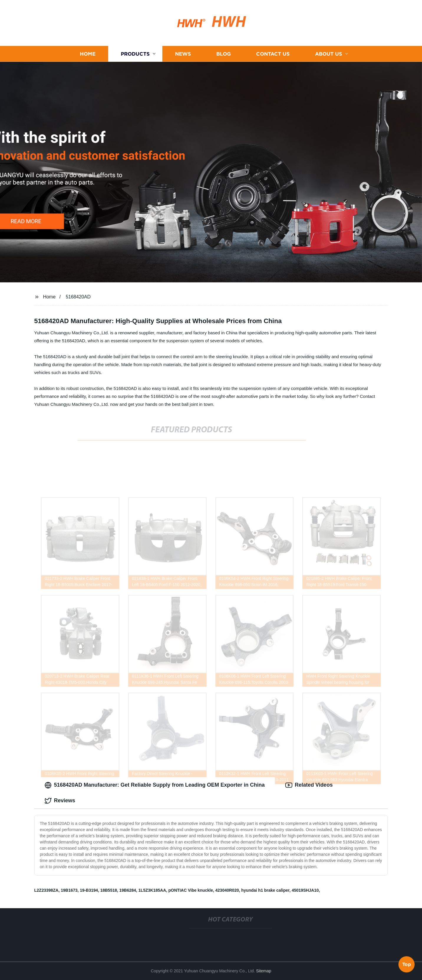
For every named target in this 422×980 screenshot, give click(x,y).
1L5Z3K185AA (152, 890)
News (183, 54)
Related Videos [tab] (309, 785)
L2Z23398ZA (46, 890)
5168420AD (78, 297)
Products (135, 54)
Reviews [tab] (60, 801)
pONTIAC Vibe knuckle (191, 890)
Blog (224, 54)
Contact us (273, 54)
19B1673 (69, 890)
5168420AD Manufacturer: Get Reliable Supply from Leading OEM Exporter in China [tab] (155, 785)
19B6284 (128, 890)
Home (88, 54)
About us (329, 54)
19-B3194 (89, 890)
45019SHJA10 (305, 890)
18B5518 (109, 890)
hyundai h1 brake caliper (265, 890)
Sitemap (264, 971)
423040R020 (227, 890)
